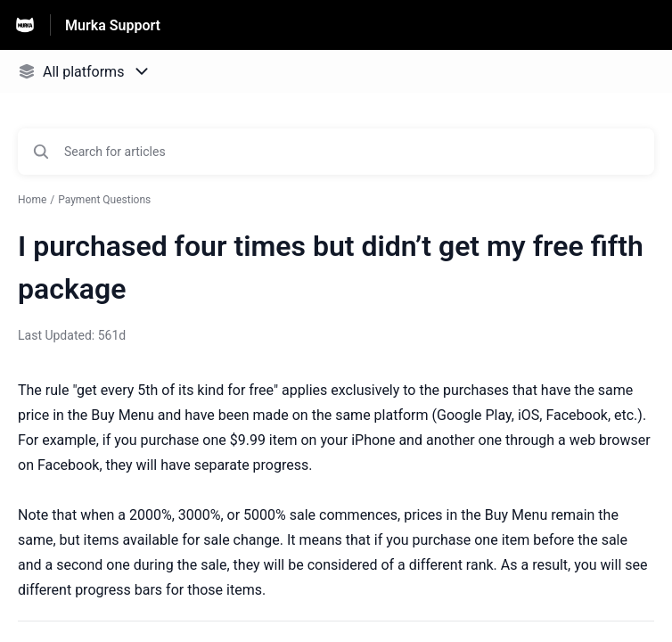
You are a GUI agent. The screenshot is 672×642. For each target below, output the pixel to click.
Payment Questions (104, 200)
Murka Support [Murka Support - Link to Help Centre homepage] (113, 25)
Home (32, 200)
